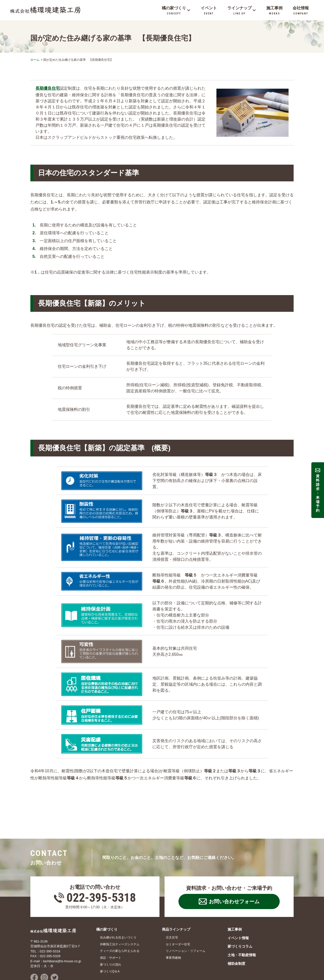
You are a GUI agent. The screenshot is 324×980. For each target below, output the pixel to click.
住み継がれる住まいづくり (118, 901)
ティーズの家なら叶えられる (120, 914)
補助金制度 (236, 927)
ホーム (35, 60)
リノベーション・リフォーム (186, 914)
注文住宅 (172, 901)
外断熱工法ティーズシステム (120, 908)
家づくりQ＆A (110, 935)
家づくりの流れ (111, 928)
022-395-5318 (101, 861)
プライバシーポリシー (86, 967)
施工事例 (235, 893)
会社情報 (36, 967)
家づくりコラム (240, 910)
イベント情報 (238, 901)
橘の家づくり (107, 893)
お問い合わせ (57, 967)
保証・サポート (111, 921)
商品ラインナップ (176, 893)
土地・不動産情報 (242, 918)
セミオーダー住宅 (178, 908)
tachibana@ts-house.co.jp (62, 924)
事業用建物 (173, 921)
